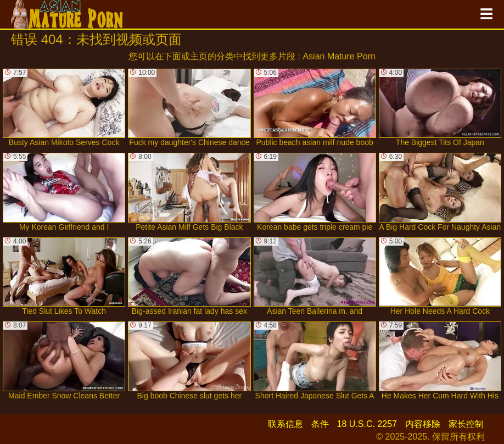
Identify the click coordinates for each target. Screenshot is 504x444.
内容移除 (423, 424)
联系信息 (285, 424)
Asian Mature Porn (339, 56)
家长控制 (466, 424)
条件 (320, 424)
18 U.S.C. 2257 (367, 424)
